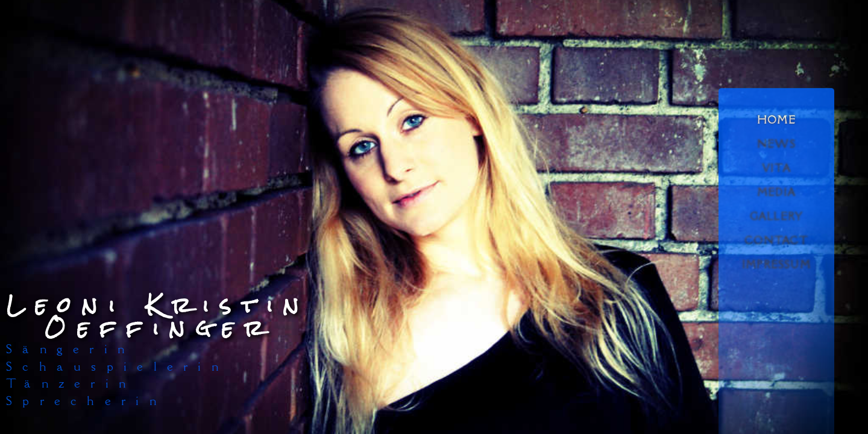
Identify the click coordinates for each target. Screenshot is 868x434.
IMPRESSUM (776, 265)
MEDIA (776, 192)
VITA (776, 168)
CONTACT (776, 241)
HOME (776, 120)
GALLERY (776, 216)
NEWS (776, 144)
